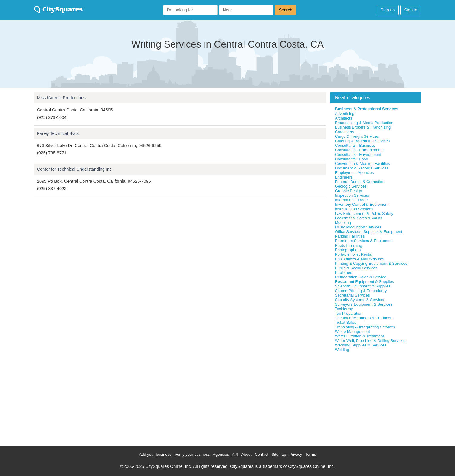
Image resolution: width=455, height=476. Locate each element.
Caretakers (345, 132)
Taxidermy (344, 309)
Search (286, 10)
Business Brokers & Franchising (363, 127)
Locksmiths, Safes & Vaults (359, 218)
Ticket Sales (345, 322)
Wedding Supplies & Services (361, 345)
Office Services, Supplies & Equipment (368, 232)
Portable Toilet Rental (354, 254)
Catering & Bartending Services (362, 141)
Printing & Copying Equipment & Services (371, 263)
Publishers (344, 272)
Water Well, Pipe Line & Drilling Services (370, 341)
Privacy (296, 454)
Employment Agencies (354, 173)
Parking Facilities (350, 236)
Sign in (411, 10)
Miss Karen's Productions (61, 98)
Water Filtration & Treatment (359, 336)
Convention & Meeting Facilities (362, 164)
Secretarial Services (352, 295)
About (247, 454)
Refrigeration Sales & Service (361, 277)
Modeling (343, 223)
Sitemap (279, 454)
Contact (262, 454)
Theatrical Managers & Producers (364, 318)
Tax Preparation (349, 313)
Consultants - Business (355, 145)
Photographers (348, 250)
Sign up (388, 10)
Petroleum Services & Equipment (364, 241)
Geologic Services (351, 186)
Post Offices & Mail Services (360, 259)
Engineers (344, 177)
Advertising (345, 114)
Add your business (155, 454)
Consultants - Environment (358, 154)
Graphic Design (349, 191)
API (235, 454)
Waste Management (352, 332)
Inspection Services (352, 195)
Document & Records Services (362, 168)
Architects (344, 118)
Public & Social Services (356, 268)
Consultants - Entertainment (359, 150)
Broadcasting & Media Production (364, 123)
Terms (311, 454)
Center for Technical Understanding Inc (74, 169)
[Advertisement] (376, 398)
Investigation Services (354, 209)
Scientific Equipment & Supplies (363, 286)
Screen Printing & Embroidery (361, 291)
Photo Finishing (349, 245)
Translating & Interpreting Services (365, 327)
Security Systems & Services (360, 300)
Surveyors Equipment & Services (364, 304)
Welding (342, 350)
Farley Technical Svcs (58, 133)
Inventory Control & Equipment (362, 204)
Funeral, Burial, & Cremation (360, 182)
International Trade (351, 200)
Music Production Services (358, 227)
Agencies (221, 454)
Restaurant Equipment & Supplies (364, 282)
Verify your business (192, 454)
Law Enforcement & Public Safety (364, 213)
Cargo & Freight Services (357, 136)
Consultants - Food (352, 159)
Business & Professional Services (367, 109)
